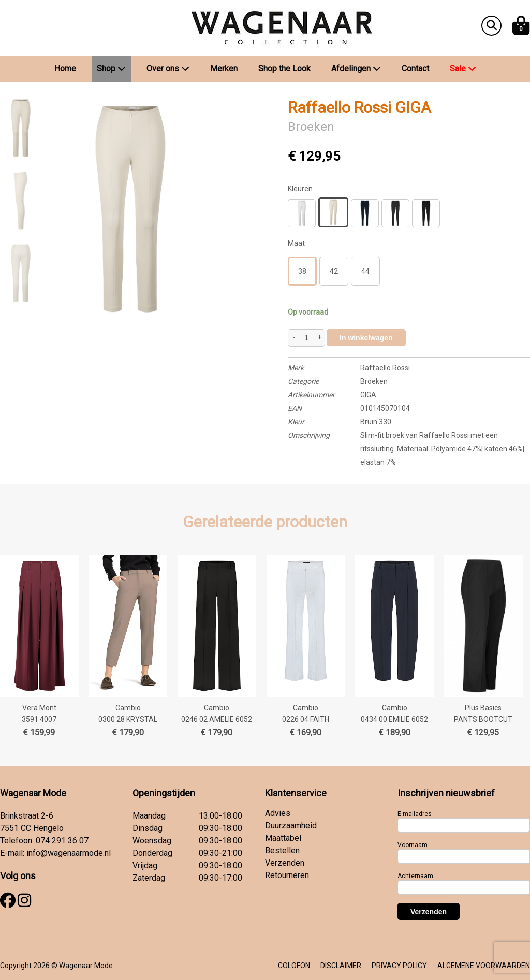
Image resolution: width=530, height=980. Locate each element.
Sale (463, 69)
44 (365, 271)
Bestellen (282, 850)
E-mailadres (415, 814)
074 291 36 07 (62, 841)
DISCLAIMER (341, 966)
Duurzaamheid (291, 826)
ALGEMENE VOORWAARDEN (484, 966)
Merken (224, 69)
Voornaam (413, 845)
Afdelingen (356, 69)
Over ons (168, 69)
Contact (415, 69)
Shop (111, 69)
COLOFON (294, 966)
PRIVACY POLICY (399, 966)
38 (302, 271)
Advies (278, 813)
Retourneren (287, 875)
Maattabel (283, 838)
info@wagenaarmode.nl (69, 853)
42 (334, 271)
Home (65, 69)
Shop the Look (284, 69)
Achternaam (415, 876)
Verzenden (285, 863)
